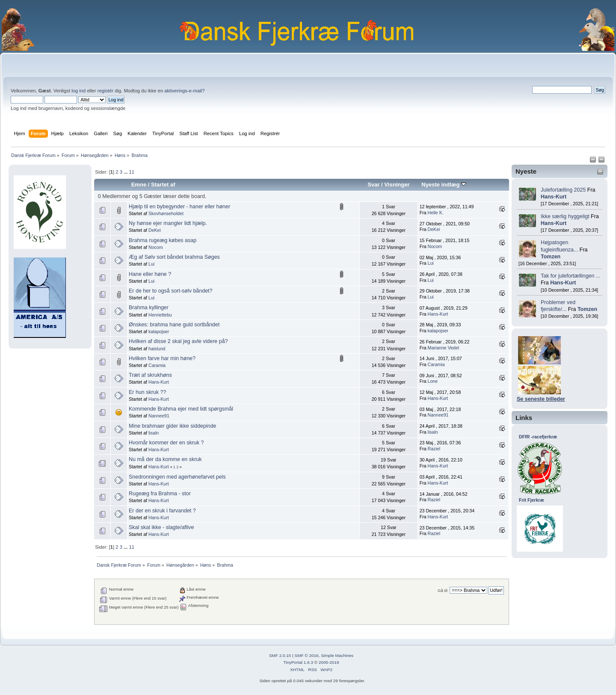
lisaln (154, 433)
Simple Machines (337, 655)
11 (131, 172)
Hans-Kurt (554, 197)
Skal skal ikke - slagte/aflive (161, 527)
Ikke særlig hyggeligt (565, 216)
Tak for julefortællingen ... (570, 276)
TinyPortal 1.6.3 (298, 662)
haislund (157, 349)
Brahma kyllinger (149, 308)
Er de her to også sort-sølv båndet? (170, 291)
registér (105, 91)
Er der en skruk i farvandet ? (162, 511)
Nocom (156, 247)
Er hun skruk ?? (147, 392)
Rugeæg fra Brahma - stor (160, 494)
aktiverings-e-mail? (184, 91)
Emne (139, 185)
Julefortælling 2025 (563, 190)
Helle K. (436, 213)
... (126, 172)
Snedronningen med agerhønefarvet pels (177, 477)
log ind (78, 91)
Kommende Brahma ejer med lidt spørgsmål (181, 409)
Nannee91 (159, 416)
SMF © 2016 (307, 655)
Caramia (157, 365)
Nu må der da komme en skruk (165, 459)
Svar (373, 185)
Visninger (397, 185)
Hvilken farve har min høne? (162, 358)
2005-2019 (329, 662)
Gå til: (443, 590)
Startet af (163, 185)
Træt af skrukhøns (150, 375)
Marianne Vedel (444, 348)
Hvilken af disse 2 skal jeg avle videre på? (178, 341)
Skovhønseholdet (166, 213)
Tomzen (551, 257)
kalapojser (159, 331)
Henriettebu (160, 315)
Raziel (434, 449)
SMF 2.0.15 (280, 655)
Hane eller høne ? (150, 274)
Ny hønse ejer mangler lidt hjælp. (168, 223)
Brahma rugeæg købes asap (163, 240)
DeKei (155, 230)
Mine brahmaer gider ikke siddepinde (172, 426)
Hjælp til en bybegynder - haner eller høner (179, 207)
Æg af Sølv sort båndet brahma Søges (174, 257)
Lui (151, 264)
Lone (433, 381)
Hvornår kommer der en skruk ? (166, 443)
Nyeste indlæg (444, 185)
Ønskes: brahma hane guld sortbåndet (174, 325)
